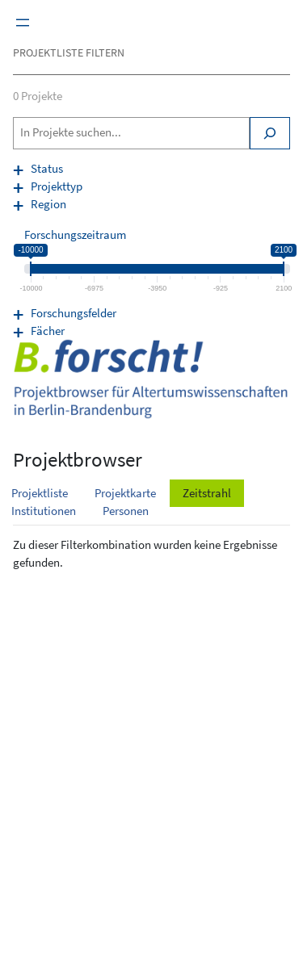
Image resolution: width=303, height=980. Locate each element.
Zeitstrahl (207, 493)
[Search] (270, 133)
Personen (126, 511)
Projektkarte (125, 493)
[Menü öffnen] (23, 23)
